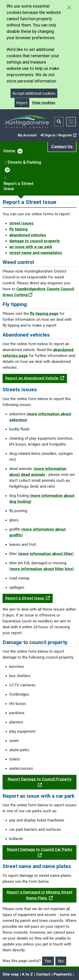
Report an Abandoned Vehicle (35, 378)
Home (9, 151)
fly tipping (18, 229)
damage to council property (34, 241)
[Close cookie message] (69, 7)
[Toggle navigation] (71, 122)
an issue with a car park (31, 247)
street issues (21, 223)
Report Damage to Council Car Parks (40, 852)
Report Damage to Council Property (40, 782)
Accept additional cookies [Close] (34, 93)
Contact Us (62, 147)
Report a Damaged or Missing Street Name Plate (40, 895)
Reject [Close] (22, 103)
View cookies (44, 103)
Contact (43, 974)
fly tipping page (44, 314)
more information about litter (46, 554)
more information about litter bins (42, 569)
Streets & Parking (24, 162)
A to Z (27, 974)
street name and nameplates (36, 253)
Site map (11, 974)
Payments (63, 974)
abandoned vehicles (28, 235)
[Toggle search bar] (59, 122)
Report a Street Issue (18, 186)
